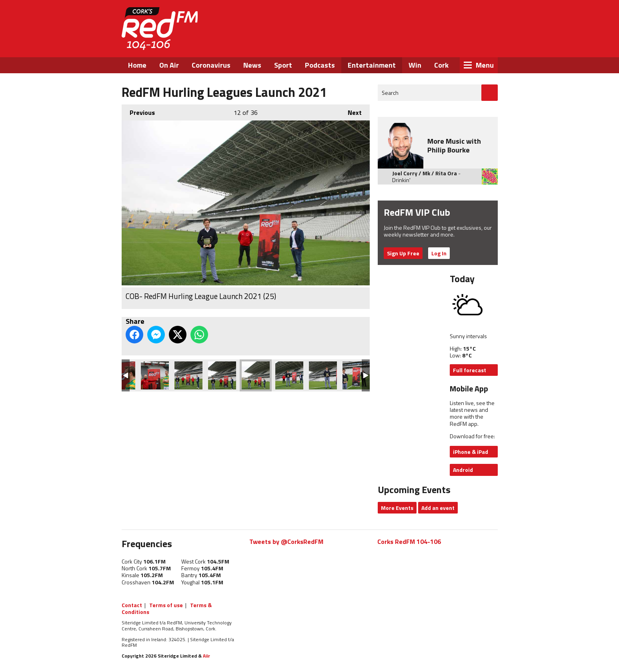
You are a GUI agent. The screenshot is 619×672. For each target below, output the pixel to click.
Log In (439, 253)
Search (390, 93)
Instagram (457, 43)
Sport (283, 65)
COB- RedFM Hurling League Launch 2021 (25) (256, 375)
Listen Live (446, 20)
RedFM (160, 29)
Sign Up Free (403, 253)
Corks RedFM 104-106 (409, 542)
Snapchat (478, 43)
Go (490, 93)
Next (351, 111)
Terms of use (166, 605)
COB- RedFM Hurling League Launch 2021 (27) (188, 375)
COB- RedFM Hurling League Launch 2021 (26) (222, 375)
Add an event (438, 508)
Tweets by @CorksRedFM (286, 542)
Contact (132, 605)
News (252, 65)
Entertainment (372, 65)
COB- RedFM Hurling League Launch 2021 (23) (323, 375)
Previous (138, 111)
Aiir (206, 656)
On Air (169, 65)
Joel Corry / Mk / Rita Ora (425, 173)
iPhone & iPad (471, 452)
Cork (441, 65)
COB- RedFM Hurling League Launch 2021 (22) (357, 375)
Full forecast (470, 370)
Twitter (435, 43)
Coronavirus (211, 65)
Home (137, 65)
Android (463, 470)
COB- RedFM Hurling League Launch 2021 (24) (289, 375)
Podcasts (320, 65)
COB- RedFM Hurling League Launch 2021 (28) (155, 375)
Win (415, 65)
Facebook (414, 43)
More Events (397, 508)
